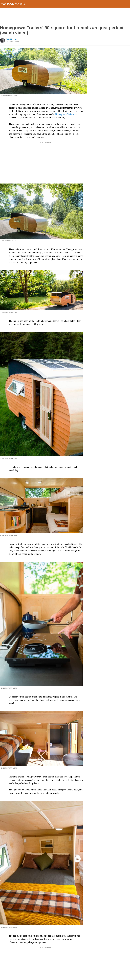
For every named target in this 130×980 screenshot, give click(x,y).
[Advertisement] (65, 16)
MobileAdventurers (13, 4)
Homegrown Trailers (65, 114)
